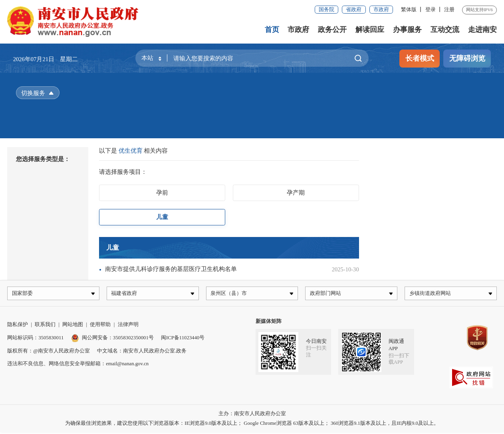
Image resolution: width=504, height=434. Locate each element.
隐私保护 (18, 326)
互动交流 (445, 30)
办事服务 (407, 30)
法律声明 (128, 326)
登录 (431, 10)
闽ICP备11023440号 (183, 339)
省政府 (354, 10)
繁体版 (409, 10)
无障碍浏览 (467, 58)
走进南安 (482, 30)
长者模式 (420, 58)
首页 (272, 30)
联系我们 (45, 326)
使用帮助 (100, 326)
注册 (449, 10)
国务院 (326, 10)
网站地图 (73, 326)
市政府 (381, 10)
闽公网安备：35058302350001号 (112, 339)
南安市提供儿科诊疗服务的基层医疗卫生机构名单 (171, 269)
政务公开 (333, 30)
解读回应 (370, 30)
